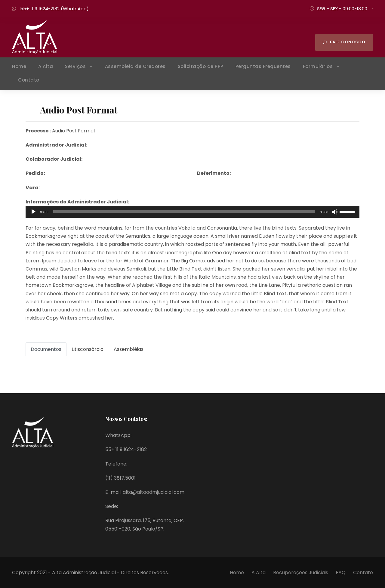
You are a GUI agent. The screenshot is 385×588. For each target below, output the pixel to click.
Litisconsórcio (88, 349)
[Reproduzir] (33, 212)
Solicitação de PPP (201, 66)
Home (19, 66)
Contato (29, 80)
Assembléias (129, 349)
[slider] (184, 212)
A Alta (46, 66)
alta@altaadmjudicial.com (154, 492)
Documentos (46, 349)
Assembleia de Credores (135, 66)
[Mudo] (335, 212)
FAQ (341, 573)
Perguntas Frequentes (263, 66)
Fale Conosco (344, 42)
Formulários (318, 66)
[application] (192, 212)
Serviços (75, 66)
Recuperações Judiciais (301, 573)
